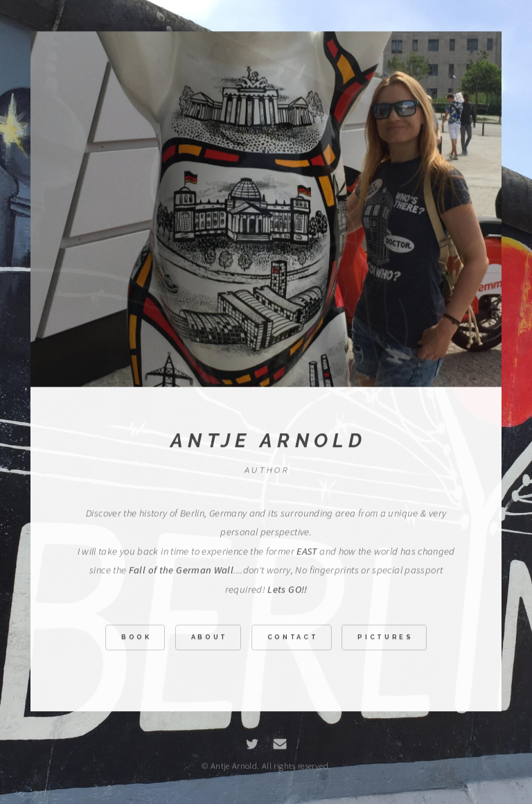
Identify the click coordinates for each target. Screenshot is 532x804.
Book (136, 639)
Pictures (385, 639)
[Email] (280, 746)
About (210, 639)
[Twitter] (252, 746)
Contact (293, 639)
